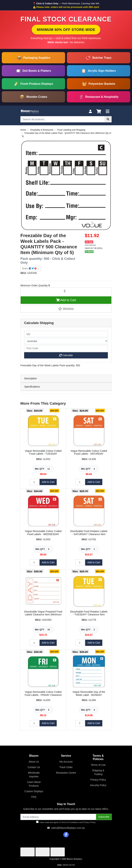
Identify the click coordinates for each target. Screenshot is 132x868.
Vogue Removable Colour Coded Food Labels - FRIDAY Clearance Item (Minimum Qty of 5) (43, 695)
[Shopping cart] (99, 112)
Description (31, 378)
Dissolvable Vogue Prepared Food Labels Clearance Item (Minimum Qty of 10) (43, 615)
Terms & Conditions (70, 822)
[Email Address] (58, 817)
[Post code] (66, 348)
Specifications (32, 387)
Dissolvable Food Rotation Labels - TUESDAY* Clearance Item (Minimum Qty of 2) (89, 615)
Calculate (66, 355)
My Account (66, 762)
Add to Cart (66, 300)
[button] (66, 309)
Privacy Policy (98, 780)
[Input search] (63, 119)
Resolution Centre (66, 773)
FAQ (34, 797)
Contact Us (34, 767)
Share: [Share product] (30, 269)
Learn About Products (34, 784)
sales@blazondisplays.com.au (68, 828)
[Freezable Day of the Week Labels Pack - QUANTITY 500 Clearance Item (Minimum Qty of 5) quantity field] (66, 291)
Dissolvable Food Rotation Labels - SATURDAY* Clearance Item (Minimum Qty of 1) (89, 534)
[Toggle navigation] (107, 112)
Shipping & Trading (98, 772)
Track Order (66, 767)
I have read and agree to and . (66, 822)
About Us (34, 762)
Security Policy (98, 785)
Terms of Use (98, 765)
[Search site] (108, 119)
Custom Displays (34, 791)
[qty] (66, 334)
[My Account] (90, 112)
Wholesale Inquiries (34, 775)
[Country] (66, 341)
